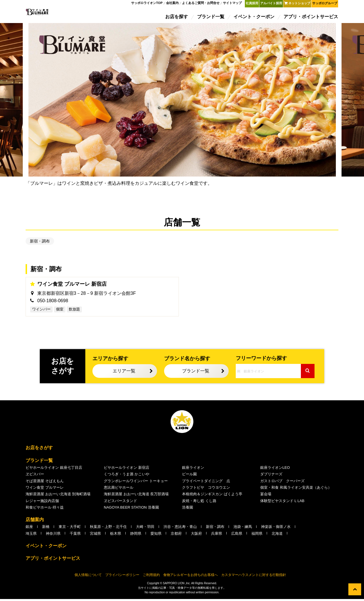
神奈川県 (53, 535)
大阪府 (196, 535)
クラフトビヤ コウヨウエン (206, 489)
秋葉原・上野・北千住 (108, 529)
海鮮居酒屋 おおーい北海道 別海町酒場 (58, 496)
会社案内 (172, 4)
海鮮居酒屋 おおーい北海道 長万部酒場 (136, 496)
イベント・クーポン (254, 18)
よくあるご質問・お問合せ (201, 4)
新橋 (46, 529)
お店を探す (177, 18)
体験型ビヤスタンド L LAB (282, 503)
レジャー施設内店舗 (42, 503)
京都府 (176, 535)
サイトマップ (233, 4)
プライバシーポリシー (122, 577)
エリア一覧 (124, 373)
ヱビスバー (35, 476)
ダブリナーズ (271, 476)
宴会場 (266, 496)
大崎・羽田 (145, 529)
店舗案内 (35, 522)
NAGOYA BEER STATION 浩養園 (131, 509)
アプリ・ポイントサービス (311, 18)
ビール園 (189, 476)
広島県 (237, 535)
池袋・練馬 (243, 529)
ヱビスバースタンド (120, 503)
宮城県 (95, 535)
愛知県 (156, 535)
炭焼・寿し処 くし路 (199, 503)
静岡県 (136, 535)
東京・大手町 (70, 529)
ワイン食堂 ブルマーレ (45, 489)
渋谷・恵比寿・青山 (180, 529)
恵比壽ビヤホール (119, 489)
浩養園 (188, 509)
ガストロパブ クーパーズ (282, 483)
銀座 (29, 529)
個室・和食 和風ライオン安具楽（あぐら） (296, 489)
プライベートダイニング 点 (206, 483)
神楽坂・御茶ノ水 (276, 529)
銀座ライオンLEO (275, 470)
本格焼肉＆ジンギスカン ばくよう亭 (212, 496)
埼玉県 (31, 535)
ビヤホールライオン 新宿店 (127, 470)
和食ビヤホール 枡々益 (45, 509)
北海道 (277, 535)
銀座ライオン (193, 470)
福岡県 (257, 535)
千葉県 (75, 535)
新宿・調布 (40, 243)
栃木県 (116, 535)
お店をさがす (39, 450)
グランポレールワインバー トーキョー (136, 483)
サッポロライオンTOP (147, 4)
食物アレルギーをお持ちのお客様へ (191, 577)
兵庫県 (217, 535)
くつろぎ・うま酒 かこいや (127, 476)
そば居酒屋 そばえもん (45, 483)
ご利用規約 (151, 577)
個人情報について (88, 577)
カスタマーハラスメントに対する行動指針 (254, 577)
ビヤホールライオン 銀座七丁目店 (54, 470)
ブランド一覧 (211, 18)
